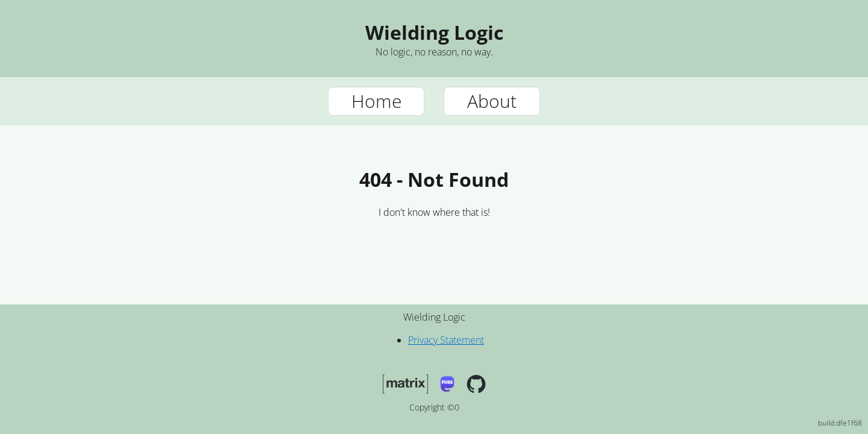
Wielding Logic (434, 32)
